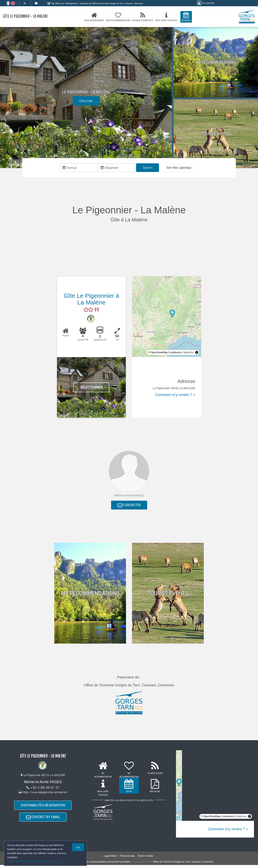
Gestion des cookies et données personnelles (31, 861)
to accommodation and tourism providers (109, 865)
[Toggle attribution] (197, 353)
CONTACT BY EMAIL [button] (43, 820)
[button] (179, 168)
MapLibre (188, 353)
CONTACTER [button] (129, 506)
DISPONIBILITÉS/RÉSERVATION (43, 807)
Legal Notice (110, 859)
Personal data (127, 859)
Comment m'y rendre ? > (175, 395)
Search (148, 168)
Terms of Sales (145, 859)
